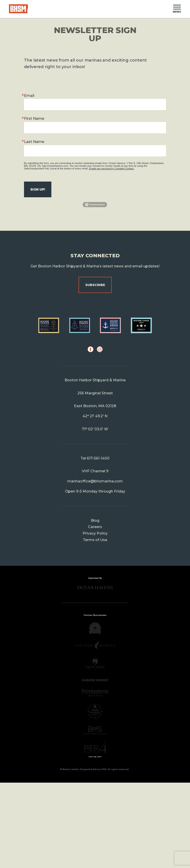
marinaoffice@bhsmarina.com (95, 481)
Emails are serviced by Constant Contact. (112, 169)
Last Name (34, 142)
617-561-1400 (98, 458)
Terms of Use (95, 540)
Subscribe (95, 285)
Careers (95, 527)
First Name (34, 119)
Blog (95, 521)
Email (29, 96)
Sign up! (38, 189)
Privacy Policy (95, 533)
